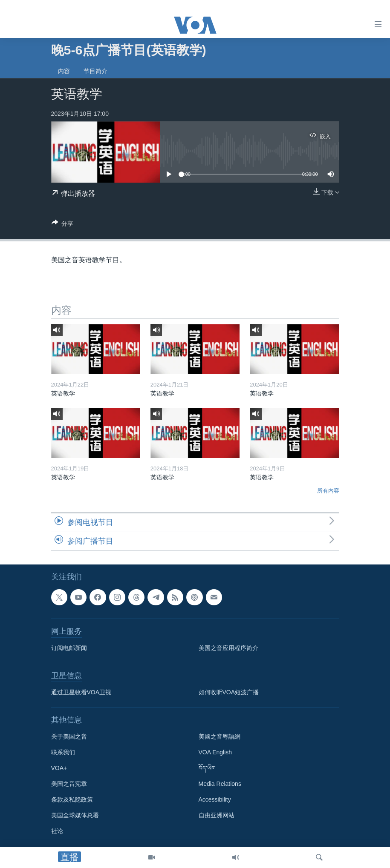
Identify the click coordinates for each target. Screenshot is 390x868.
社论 (57, 831)
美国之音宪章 (69, 784)
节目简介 (95, 71)
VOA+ (59, 768)
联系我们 (63, 752)
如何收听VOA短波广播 (229, 692)
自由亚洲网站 (217, 815)
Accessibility (215, 799)
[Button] (63, 225)
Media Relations (220, 784)
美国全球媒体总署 (75, 815)
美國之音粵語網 (220, 736)
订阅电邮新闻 (69, 648)
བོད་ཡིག (207, 768)
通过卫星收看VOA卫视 (81, 692)
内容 (64, 71)
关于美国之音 (69, 736)
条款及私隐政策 (72, 799)
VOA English (215, 752)
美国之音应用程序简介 (228, 648)
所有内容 (328, 491)
